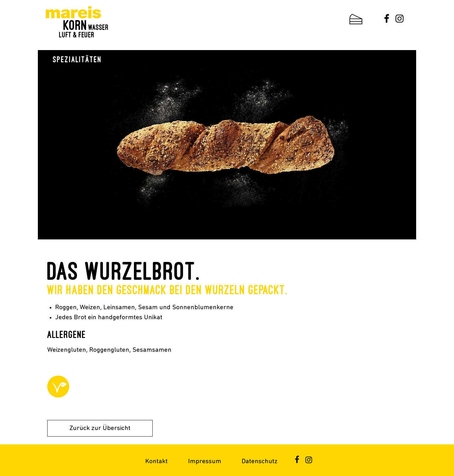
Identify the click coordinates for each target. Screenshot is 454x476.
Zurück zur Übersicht (100, 428)
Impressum (205, 461)
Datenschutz (260, 461)
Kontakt (156, 461)
